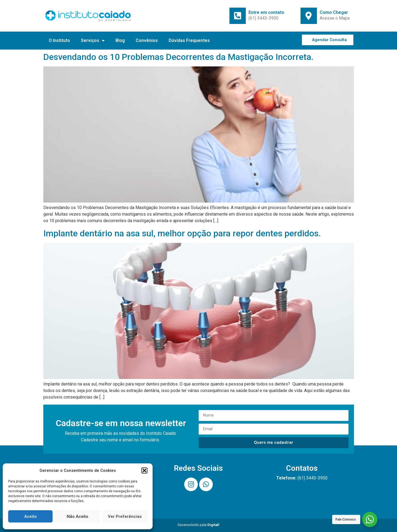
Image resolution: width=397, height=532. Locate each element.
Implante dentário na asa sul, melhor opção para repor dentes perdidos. (182, 233)
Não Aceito (78, 516)
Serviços (93, 41)
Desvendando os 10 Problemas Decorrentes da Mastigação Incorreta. (178, 57)
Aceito (31, 516)
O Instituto (59, 40)
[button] (144, 470)
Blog (120, 40)
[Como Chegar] (309, 16)
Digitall (213, 525)
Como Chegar (334, 12)
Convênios (147, 40)
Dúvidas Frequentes (189, 40)
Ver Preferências (125, 516)
